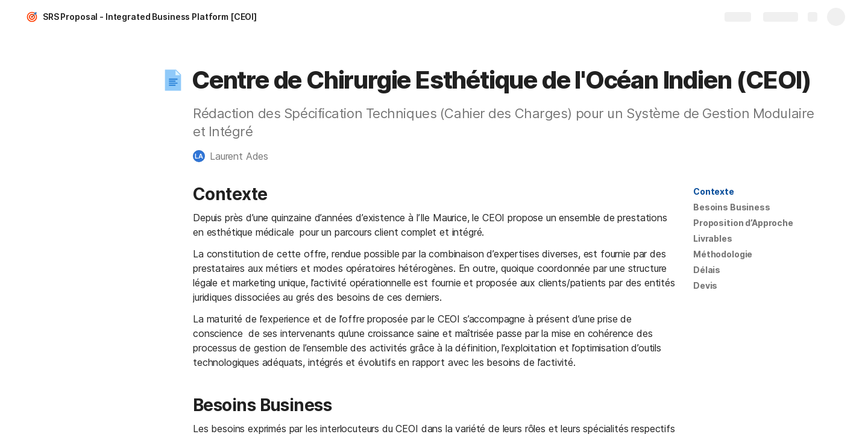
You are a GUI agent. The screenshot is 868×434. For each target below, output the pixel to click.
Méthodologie (723, 254)
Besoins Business (732, 207)
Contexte (714, 191)
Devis (705, 285)
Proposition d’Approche (743, 223)
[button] (173, 80)
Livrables (713, 238)
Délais (707, 270)
